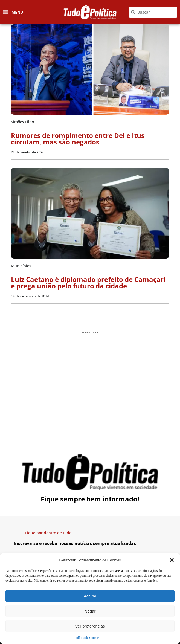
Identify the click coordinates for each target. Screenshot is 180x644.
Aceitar (90, 596)
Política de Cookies (87, 638)
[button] (172, 560)
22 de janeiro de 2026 (28, 152)
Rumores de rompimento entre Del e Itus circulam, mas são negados (78, 139)
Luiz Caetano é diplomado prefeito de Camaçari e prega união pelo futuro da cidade (88, 282)
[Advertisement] (90, 380)
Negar (90, 611)
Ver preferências (90, 626)
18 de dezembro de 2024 (30, 296)
